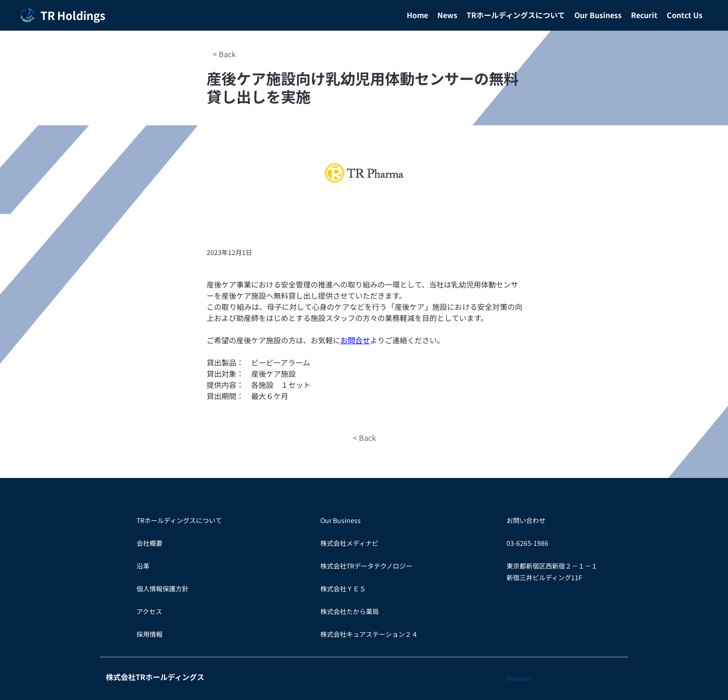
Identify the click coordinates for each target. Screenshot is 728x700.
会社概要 (149, 543)
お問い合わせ (526, 520)
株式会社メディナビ (349, 543)
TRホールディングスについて (179, 520)
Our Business (341, 520)
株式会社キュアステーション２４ (369, 634)
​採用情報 (149, 634)
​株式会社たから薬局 (350, 611)
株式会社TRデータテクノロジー (366, 566)
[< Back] (224, 54)
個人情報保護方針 (162, 589)
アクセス (149, 611)
